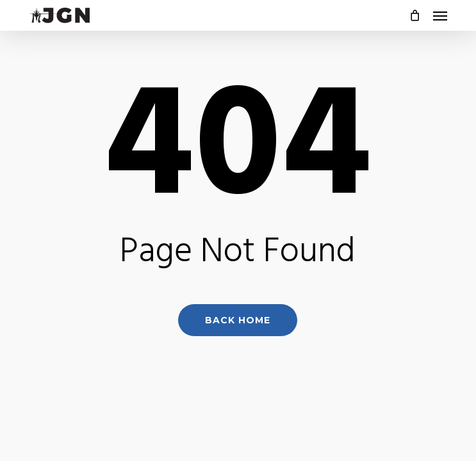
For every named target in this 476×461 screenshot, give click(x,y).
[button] (440, 15)
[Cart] (414, 15)
